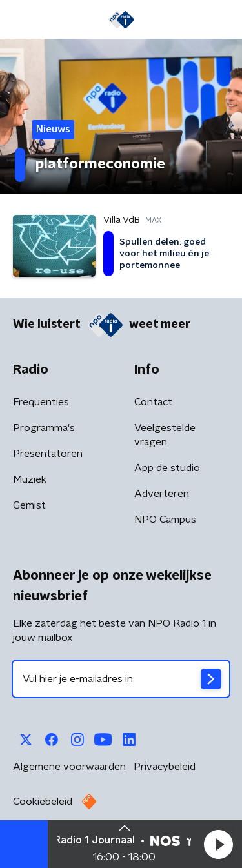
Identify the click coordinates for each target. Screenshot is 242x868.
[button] (218, 844)
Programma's (44, 428)
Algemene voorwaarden (69, 767)
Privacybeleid (165, 767)
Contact (153, 402)
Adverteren (162, 494)
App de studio (167, 468)
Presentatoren (48, 454)
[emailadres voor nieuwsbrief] (121, 679)
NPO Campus (165, 520)
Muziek (30, 479)
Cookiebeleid (43, 802)
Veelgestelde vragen (165, 435)
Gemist (29, 505)
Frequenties (41, 402)
